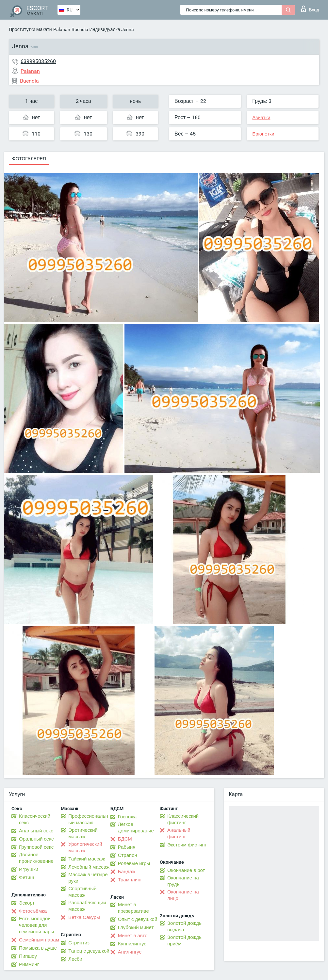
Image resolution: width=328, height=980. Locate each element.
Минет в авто (133, 936)
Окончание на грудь (183, 881)
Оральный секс (36, 839)
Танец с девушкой (89, 951)
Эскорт (27, 903)
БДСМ (125, 839)
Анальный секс (36, 831)
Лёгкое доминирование (136, 827)
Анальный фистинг (179, 833)
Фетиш (27, 877)
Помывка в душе (38, 948)
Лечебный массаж (89, 867)
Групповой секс (36, 847)
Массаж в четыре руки (88, 878)
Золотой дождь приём (184, 940)
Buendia (80, 29)
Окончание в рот (186, 870)
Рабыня (127, 847)
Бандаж (127, 872)
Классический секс (35, 819)
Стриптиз (79, 943)
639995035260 (38, 61)
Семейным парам (39, 940)
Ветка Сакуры (84, 917)
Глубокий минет (136, 927)
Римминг (29, 964)
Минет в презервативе (133, 908)
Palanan (62, 29)
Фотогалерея (29, 159)
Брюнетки (263, 134)
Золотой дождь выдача (184, 926)
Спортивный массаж (82, 892)
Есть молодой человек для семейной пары (36, 925)
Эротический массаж (83, 833)
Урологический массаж (85, 847)
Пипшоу (28, 956)
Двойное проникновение (36, 858)
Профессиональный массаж (88, 819)
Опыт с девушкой (138, 919)
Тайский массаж (87, 859)
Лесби (75, 959)
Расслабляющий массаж (87, 906)
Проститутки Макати (30, 29)
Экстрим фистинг (187, 845)
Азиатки (261, 118)
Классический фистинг (183, 819)
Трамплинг (130, 880)
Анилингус (130, 952)
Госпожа (127, 817)
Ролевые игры (134, 863)
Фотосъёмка (33, 911)
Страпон (128, 855)
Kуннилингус (132, 944)
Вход (310, 9)
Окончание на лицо (183, 895)
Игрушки (29, 869)
